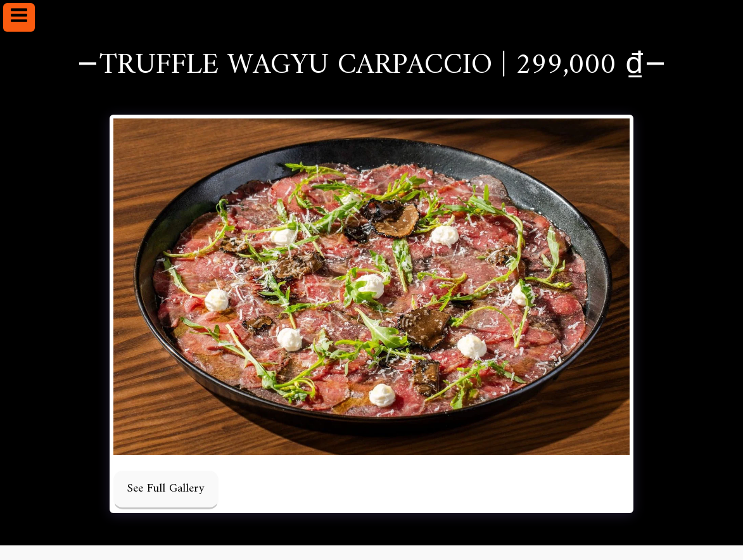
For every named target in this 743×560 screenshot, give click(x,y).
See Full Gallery (166, 489)
